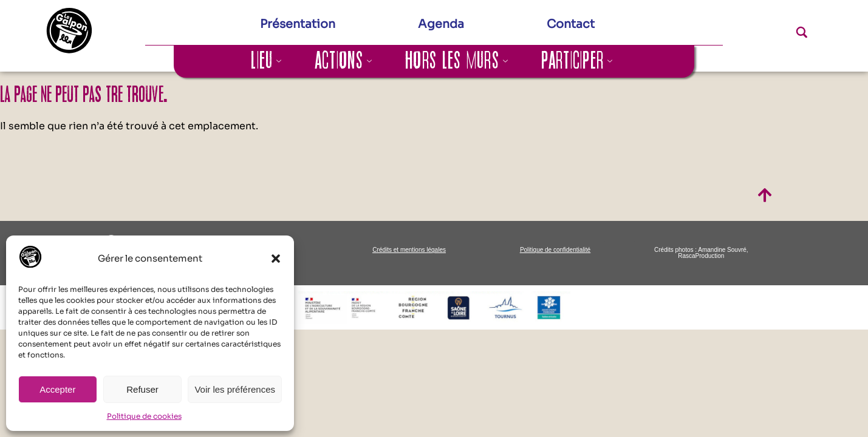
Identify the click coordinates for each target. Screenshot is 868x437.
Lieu (267, 61)
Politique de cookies (144, 416)
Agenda (441, 24)
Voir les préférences (235, 389)
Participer (577, 61)
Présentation (298, 24)
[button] (276, 259)
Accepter (57, 389)
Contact (571, 24)
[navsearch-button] (780, 35)
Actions (344, 61)
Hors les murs (457, 61)
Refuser (142, 389)
